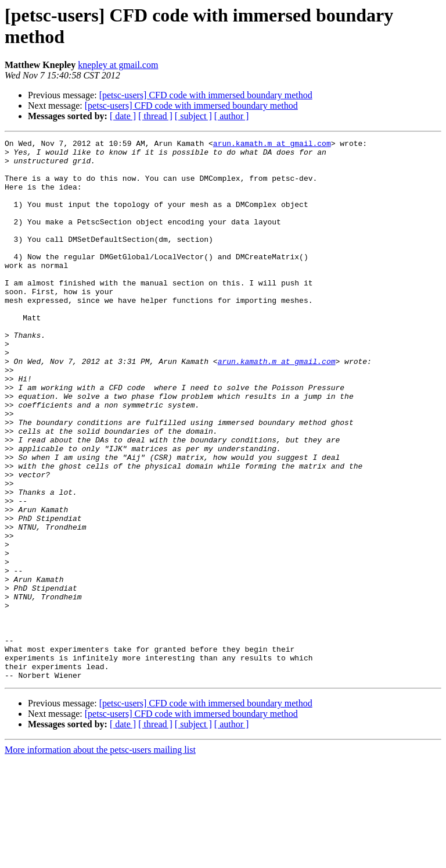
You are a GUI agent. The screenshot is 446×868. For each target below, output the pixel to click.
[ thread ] (155, 116)
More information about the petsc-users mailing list (100, 858)
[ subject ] (193, 116)
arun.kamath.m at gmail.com (272, 145)
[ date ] (123, 116)
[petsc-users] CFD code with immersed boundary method (206, 95)
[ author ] (232, 116)
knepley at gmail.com (118, 65)
